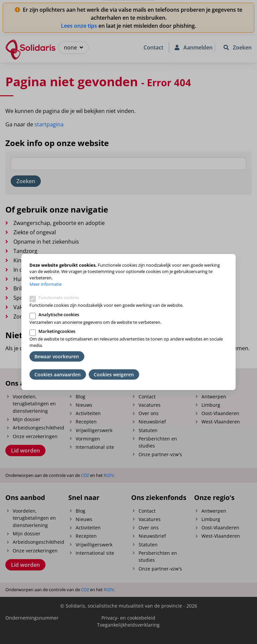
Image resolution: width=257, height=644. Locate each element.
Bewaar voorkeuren (57, 356)
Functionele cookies (59, 297)
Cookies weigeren (114, 374)
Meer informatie (46, 284)
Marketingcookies (57, 331)
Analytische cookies (59, 314)
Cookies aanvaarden (58, 374)
